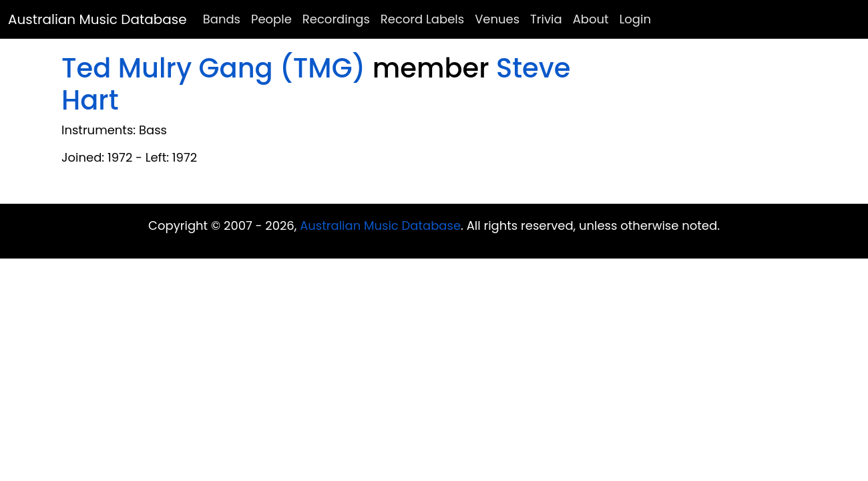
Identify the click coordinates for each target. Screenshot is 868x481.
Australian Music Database (97, 19)
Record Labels (422, 19)
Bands (222, 19)
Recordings (336, 19)
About (591, 19)
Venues (497, 19)
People (271, 19)
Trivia (546, 19)
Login (635, 19)
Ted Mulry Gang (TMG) (213, 68)
